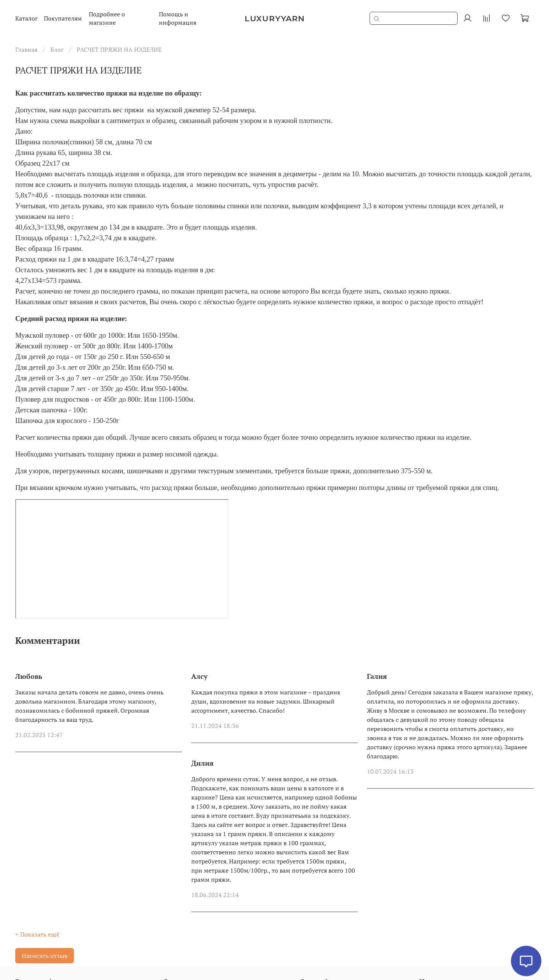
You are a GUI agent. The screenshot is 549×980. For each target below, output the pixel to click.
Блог (57, 49)
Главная (26, 49)
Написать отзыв (45, 956)
